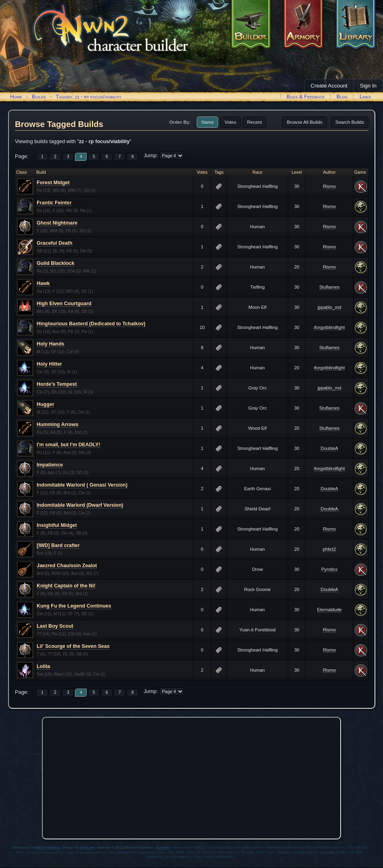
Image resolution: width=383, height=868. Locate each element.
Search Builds (350, 122)
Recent (255, 122)
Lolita (43, 666)
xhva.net (88, 847)
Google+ (163, 847)
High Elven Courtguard (64, 304)
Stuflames (329, 287)
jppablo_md (330, 307)
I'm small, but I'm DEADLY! (69, 445)
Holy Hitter (49, 364)
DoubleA (329, 448)
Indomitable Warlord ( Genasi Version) (82, 485)
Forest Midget (53, 183)
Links (365, 97)
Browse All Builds (304, 122)
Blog (342, 97)
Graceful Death (55, 243)
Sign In (368, 86)
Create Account (329, 86)
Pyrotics (329, 569)
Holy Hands (51, 344)
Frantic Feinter (54, 203)
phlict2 (330, 549)
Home (16, 97)
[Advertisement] (191, 776)
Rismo (329, 186)
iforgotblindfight (330, 327)
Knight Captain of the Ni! (66, 586)
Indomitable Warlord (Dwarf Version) (80, 505)
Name (207, 122)
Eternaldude (329, 610)
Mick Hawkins (48, 847)
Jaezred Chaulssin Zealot (67, 566)
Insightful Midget (57, 525)
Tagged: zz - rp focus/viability (88, 97)
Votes (230, 122)
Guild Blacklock (55, 263)
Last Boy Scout (55, 626)
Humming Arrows (57, 425)
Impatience (50, 465)
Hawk (43, 283)
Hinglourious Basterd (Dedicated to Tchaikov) (91, 324)
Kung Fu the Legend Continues (74, 606)
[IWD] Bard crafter (58, 545)
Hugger (46, 404)
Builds (39, 97)
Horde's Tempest (57, 384)
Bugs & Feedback (306, 97)
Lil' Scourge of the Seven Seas (73, 646)
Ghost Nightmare (57, 223)
